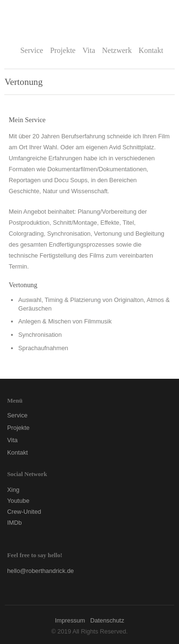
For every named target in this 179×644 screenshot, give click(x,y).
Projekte (63, 50)
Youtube (18, 501)
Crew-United (24, 512)
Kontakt (151, 50)
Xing (13, 490)
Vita (89, 50)
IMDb (15, 523)
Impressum (70, 620)
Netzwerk (117, 50)
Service (32, 50)
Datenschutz (107, 620)
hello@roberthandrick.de (41, 571)
